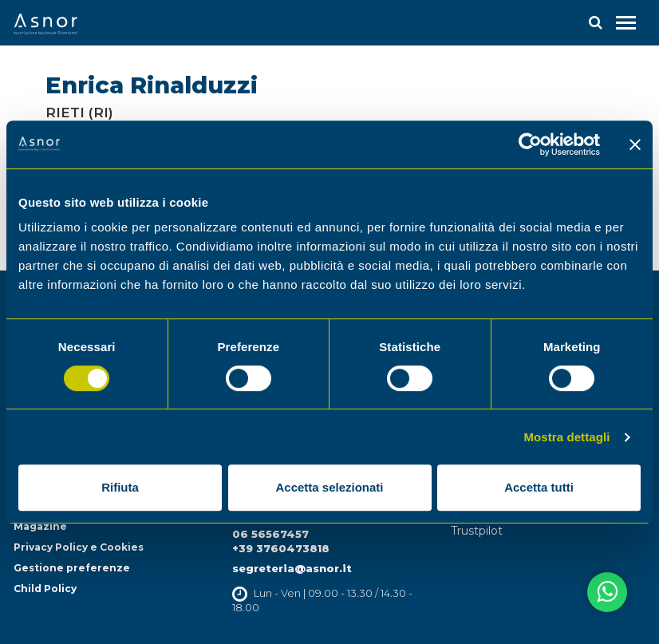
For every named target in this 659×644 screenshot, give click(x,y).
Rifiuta (120, 487)
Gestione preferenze (72, 568)
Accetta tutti (539, 487)
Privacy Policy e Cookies (79, 547)
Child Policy (45, 589)
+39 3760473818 (281, 548)
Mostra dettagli (566, 437)
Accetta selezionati (329, 487)
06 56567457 (270, 534)
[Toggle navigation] (626, 23)
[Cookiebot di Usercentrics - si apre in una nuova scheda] (530, 144)
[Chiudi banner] (635, 144)
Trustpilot (477, 531)
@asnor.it (323, 568)
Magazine (40, 526)
